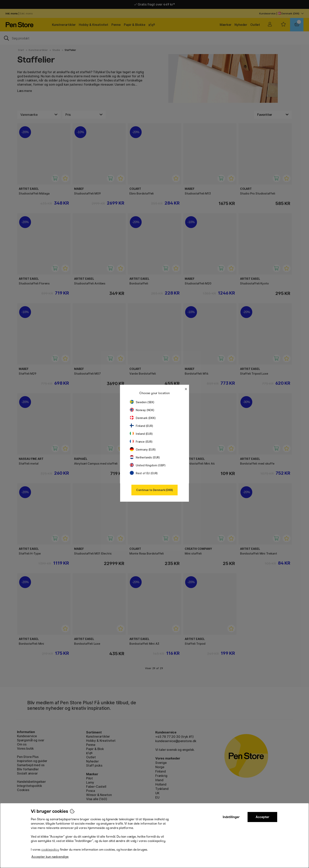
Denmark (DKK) (143, 418)
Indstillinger (231, 817)
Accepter (262, 817)
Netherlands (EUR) (145, 457)
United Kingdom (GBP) (148, 465)
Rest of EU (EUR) (144, 473)
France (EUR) (141, 442)
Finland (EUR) (141, 426)
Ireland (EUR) (141, 434)
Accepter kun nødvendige (50, 857)
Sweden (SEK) (142, 402)
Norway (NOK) (142, 410)
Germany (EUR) (143, 449)
